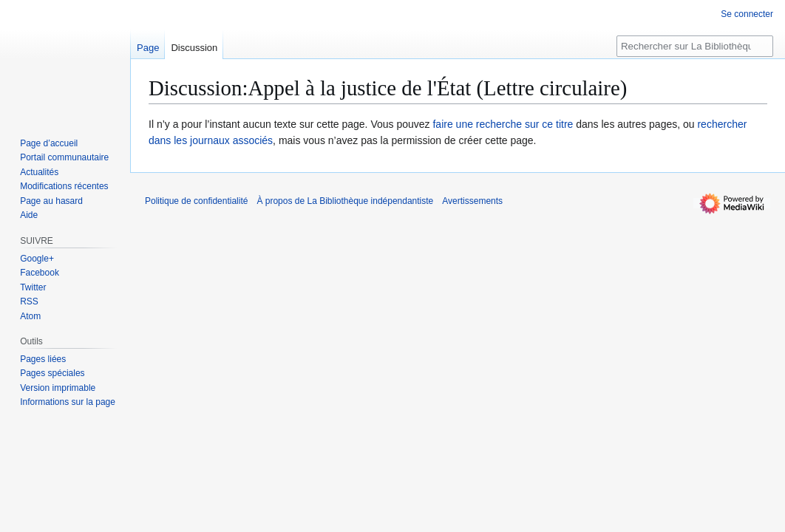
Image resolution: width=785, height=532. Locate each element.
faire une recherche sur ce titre (503, 124)
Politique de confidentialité (196, 201)
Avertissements (472, 201)
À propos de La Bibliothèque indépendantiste (345, 201)
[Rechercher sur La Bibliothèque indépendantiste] (695, 46)
